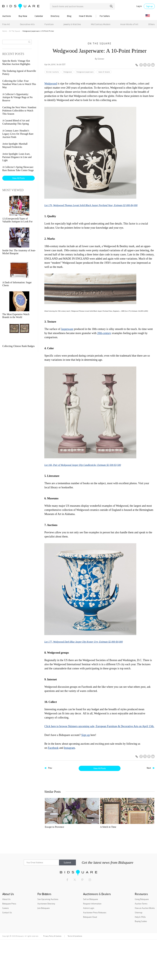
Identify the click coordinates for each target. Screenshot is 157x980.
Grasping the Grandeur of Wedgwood (140, 869)
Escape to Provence (54, 827)
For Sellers (105, 16)
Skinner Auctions (52, 72)
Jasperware (67, 329)
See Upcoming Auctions (48, 940)
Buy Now (23, 16)
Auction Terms (141, 944)
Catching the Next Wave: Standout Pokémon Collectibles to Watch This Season (19, 111)
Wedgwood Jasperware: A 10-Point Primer (85, 869)
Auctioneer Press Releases (95, 953)
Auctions (7, 16)
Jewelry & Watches (72, 24)
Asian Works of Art (129, 24)
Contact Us (7, 953)
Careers (6, 948)
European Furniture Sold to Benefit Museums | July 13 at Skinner (58, 869)
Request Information (92, 944)
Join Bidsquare (44, 948)
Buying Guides (141, 962)
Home (5, 31)
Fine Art (6, 24)
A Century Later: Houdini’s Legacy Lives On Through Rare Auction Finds (18, 134)
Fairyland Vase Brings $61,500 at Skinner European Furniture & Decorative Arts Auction (139, 829)
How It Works (85, 16)
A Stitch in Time (80, 827)
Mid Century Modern (101, 24)
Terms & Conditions (75, 976)
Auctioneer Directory (46, 944)
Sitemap (139, 953)
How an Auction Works (145, 948)
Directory (55, 16)
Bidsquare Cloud (90, 957)
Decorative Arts (27, 24)
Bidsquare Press (9, 944)
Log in (139, 6)
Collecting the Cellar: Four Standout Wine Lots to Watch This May (19, 84)
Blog (69, 16)
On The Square (15, 31)
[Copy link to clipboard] (137, 65)
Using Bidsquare (142, 940)
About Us (6, 940)
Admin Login (89, 948)
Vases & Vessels (104, 72)
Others (151, 24)
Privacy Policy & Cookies (52, 976)
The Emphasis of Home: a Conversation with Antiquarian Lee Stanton (112, 829)
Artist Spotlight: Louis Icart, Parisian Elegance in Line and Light (17, 157)
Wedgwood (68, 72)
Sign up (149, 6)
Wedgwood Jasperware (85, 72)
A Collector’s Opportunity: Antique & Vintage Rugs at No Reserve (17, 97)
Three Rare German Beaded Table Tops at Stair (113, 869)
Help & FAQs (140, 957)
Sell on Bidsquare (91, 940)
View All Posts (100, 768)
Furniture (49, 24)
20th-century (104, 333)
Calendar (39, 16)
